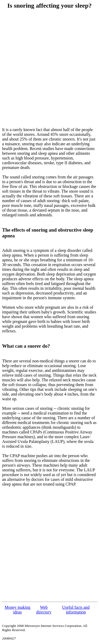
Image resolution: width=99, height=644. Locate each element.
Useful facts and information (76, 610)
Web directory (44, 610)
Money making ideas (17, 610)
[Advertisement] (49, 69)
